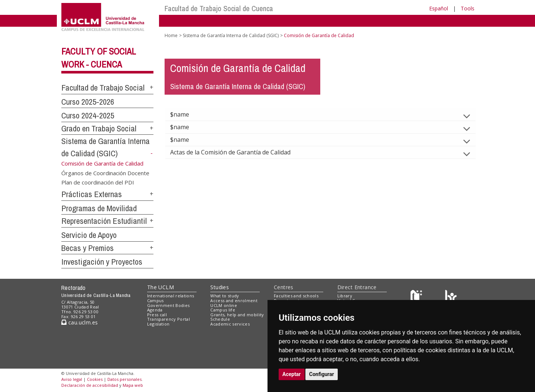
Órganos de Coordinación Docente (105, 173)
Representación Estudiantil (104, 221)
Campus (155, 300)
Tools (468, 8)
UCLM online (224, 305)
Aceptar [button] (292, 374)
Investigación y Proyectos (102, 262)
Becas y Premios (87, 248)
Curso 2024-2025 (88, 115)
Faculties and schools (296, 296)
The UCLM (160, 287)
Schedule (220, 319)
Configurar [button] (322, 374)
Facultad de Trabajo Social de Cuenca (219, 8)
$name (186, 114)
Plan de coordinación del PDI (98, 182)
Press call (157, 315)
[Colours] (451, 298)
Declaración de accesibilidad (90, 385)
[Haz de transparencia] (417, 298)
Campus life (223, 310)
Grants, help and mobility (237, 315)
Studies (220, 287)
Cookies (95, 379)
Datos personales (124, 379)
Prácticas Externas (92, 194)
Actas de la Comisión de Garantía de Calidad (236, 152)
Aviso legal (72, 379)
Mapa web (133, 385)
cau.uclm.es (80, 322)
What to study (225, 296)
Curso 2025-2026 (88, 102)
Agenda (155, 310)
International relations (171, 296)
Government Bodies (168, 305)
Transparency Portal (168, 319)
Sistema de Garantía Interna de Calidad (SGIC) (231, 35)
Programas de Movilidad (99, 208)
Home (171, 35)
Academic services (230, 324)
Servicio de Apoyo (89, 235)
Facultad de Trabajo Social (103, 88)
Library (345, 296)
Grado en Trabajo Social (99, 128)
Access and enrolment (234, 300)
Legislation (158, 324)
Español (439, 8)
